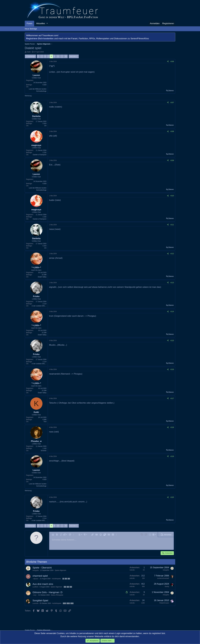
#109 (172, 160)
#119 (172, 456)
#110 (172, 196)
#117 (172, 398)
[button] (47, 24)
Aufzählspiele (56, 579)
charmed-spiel (40, 576)
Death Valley (42, 277)
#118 (172, 427)
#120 (172, 497)
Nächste (73, 56)
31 (71, 587)
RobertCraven (164, 603)
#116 (172, 369)
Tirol (45, 422)
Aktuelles (40, 23)
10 (58, 56)
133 (72, 603)
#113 (172, 283)
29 (65, 587)
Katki (29, 52)
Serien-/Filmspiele (57, 595)
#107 (172, 103)
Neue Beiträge (31, 29)
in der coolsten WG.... (39, 306)
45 (66, 56)
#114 (172, 312)
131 (64, 603)
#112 (172, 254)
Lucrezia (35, 603)
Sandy (167, 586)
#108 (172, 131)
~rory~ (35, 595)
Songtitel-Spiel (40, 600)
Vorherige (31, 56)
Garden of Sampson (40, 155)
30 (68, 587)
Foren (29, 23)
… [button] (42, 56)
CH (45, 126)
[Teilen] (168, 62)
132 (68, 603)
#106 (172, 61)
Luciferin (35, 587)
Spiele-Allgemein (60, 570)
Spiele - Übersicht (42, 568)
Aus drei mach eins (43, 584)
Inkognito (36, 570)
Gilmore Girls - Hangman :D (47, 592)
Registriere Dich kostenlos (40, 39)
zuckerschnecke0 (163, 578)
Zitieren (171, 91)
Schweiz (44, 451)
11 (69, 579)
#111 (172, 225)
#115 (172, 341)
